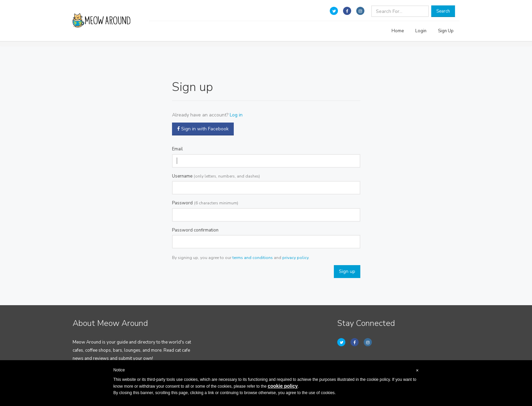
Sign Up (446, 31)
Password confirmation (195, 230)
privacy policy (295, 258)
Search (443, 11)
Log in (236, 115)
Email (177, 149)
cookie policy (283, 386)
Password (182, 203)
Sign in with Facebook (203, 129)
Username (182, 176)
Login (421, 31)
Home (398, 31)
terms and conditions (253, 258)
